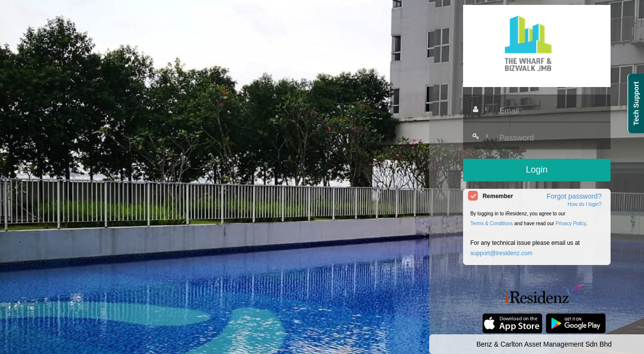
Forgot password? (574, 196)
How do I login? (585, 204)
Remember (498, 196)
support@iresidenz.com (501, 253)
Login (537, 170)
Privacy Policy (571, 223)
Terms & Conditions (492, 223)
